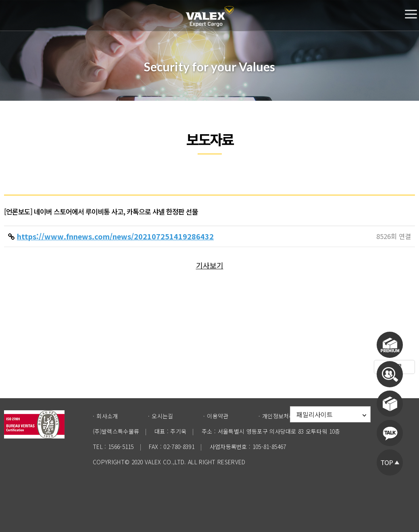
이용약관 (218, 416)
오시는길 (162, 416)
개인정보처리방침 (284, 416)
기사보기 (210, 265)
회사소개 (107, 416)
